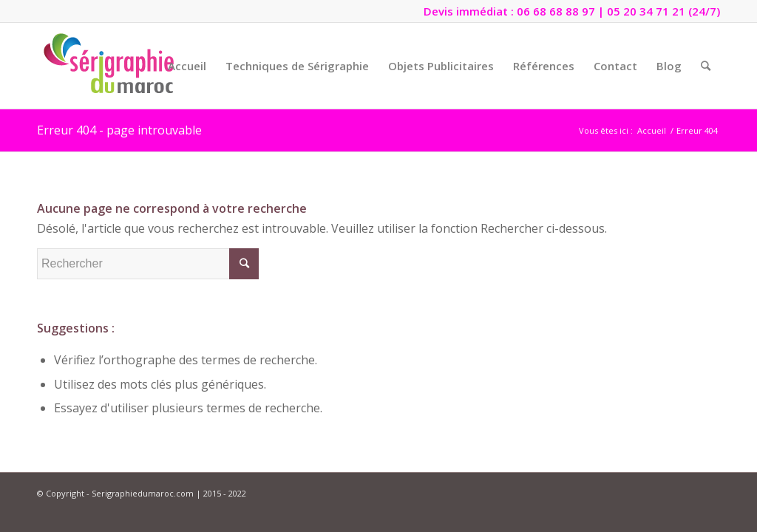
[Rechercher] (706, 66)
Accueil (652, 130)
